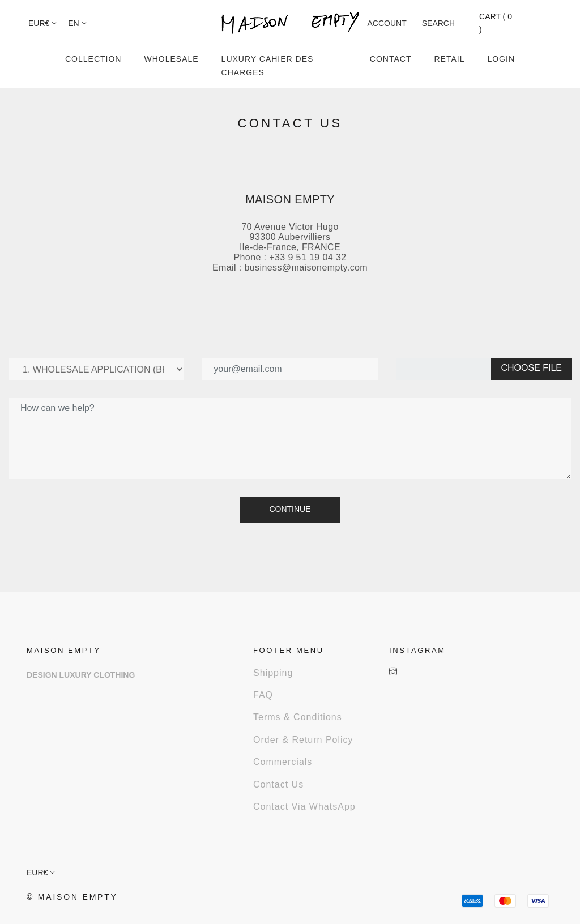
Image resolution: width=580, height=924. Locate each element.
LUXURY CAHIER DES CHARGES (268, 66)
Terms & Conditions (298, 717)
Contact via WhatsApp (304, 807)
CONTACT (391, 59)
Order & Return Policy (303, 740)
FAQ (263, 695)
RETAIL (449, 59)
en (77, 23)
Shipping (273, 673)
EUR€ (42, 23)
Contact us (278, 784)
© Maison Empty (72, 897)
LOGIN (501, 59)
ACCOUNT (387, 23)
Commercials (283, 762)
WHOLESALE (171, 59)
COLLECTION (93, 59)
